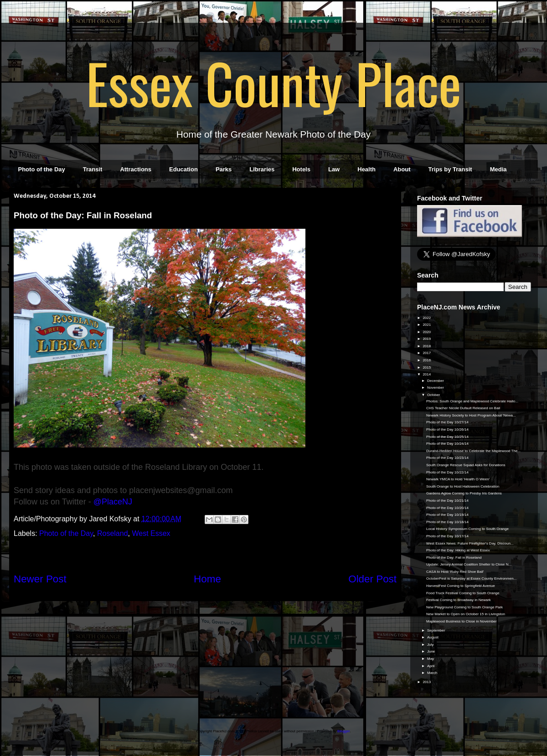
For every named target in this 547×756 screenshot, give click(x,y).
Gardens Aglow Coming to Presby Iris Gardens (464, 493)
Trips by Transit (450, 169)
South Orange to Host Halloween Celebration (463, 486)
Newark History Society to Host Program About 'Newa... (471, 415)
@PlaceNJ (113, 502)
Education (183, 169)
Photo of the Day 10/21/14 (447, 501)
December (436, 381)
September (436, 630)
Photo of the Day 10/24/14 (447, 444)
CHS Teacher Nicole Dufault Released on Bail (463, 408)
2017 (427, 353)
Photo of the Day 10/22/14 (447, 472)
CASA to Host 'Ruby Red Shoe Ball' (455, 572)
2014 (427, 374)
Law (334, 169)
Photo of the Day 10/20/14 (447, 508)
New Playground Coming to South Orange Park (464, 607)
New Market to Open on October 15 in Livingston (466, 614)
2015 (427, 368)
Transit (93, 169)
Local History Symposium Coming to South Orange (467, 529)
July (431, 645)
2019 (427, 339)
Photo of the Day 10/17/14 (447, 536)
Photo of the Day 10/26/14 (447, 429)
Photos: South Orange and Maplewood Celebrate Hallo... (472, 401)
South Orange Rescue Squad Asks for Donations (466, 465)
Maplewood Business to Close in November (462, 621)
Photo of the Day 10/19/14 (447, 515)
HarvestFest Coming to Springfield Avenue (461, 586)
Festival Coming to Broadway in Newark (459, 600)
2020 (427, 332)
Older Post (372, 579)
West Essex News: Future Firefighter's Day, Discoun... (470, 543)
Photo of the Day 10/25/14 (447, 437)
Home (207, 579)
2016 (427, 360)
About (402, 169)
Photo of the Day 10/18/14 (447, 522)
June (432, 651)
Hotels (301, 169)
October (434, 395)
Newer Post (40, 579)
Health (366, 169)
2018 (427, 346)
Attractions (136, 169)
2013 (427, 682)
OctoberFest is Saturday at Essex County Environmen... (471, 579)
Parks (224, 169)
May (431, 659)
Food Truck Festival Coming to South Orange (463, 593)
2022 (427, 318)
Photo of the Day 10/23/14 (447, 458)
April (431, 666)
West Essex (151, 533)
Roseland (113, 533)
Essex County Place (273, 82)
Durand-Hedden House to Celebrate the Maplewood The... (473, 451)
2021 (427, 325)
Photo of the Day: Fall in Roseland (454, 558)
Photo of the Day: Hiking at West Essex (458, 550)
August (433, 637)
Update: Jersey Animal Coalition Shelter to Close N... (469, 564)
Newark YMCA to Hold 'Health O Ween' (458, 479)
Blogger (343, 731)
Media (498, 169)
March (433, 673)
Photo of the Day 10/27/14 (447, 422)
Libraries (262, 169)
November (436, 388)
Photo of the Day (42, 169)
